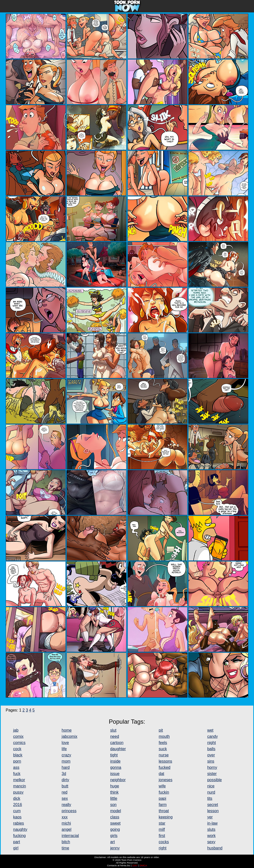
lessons (165, 761)
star (162, 823)
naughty (20, 829)
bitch (66, 842)
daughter (118, 749)
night (211, 743)
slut (113, 730)
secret (213, 805)
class (115, 817)
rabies (19, 823)
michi (66, 823)
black (18, 755)
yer (210, 817)
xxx (65, 817)
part (17, 842)
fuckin (164, 792)
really (66, 805)
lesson (213, 811)
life (64, 749)
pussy (18, 792)
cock (17, 749)
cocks (164, 842)
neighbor (118, 780)
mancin (20, 786)
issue (115, 774)
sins (211, 761)
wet (210, 730)
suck (163, 749)
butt (65, 786)
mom (66, 761)
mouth (164, 736)
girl (16, 848)
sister (212, 774)
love (65, 743)
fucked (165, 767)
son (113, 805)
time (65, 848)
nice (211, 786)
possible (214, 780)
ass (16, 767)
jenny (115, 848)
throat (164, 811)
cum (17, 811)
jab (16, 730)
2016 (18, 805)
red (65, 792)
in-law (212, 823)
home (67, 730)
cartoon (117, 743)
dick (17, 798)
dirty (65, 780)
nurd (211, 792)
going (115, 829)
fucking (19, 836)
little (114, 798)
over (211, 755)
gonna (116, 767)
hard (66, 767)
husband (215, 848)
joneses (166, 780)
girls (114, 836)
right (163, 848)
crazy (66, 755)
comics (19, 743)
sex (65, 798)
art (112, 842)
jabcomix (70, 736)
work (211, 836)
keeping (166, 817)
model (116, 811)
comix (18, 736)
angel (67, 829)
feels (163, 743)
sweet (115, 823)
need (115, 736)
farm (163, 805)
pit (161, 730)
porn (17, 761)
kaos (17, 817)
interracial (70, 836)
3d (64, 774)
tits (210, 798)
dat (161, 774)
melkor (19, 780)
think (114, 792)
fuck (17, 774)
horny (212, 767)
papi (162, 798)
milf (162, 829)
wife (162, 786)
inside (115, 761)
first (162, 836)
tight (114, 755)
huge (115, 786)
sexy (211, 842)
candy (212, 736)
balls (211, 749)
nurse (164, 755)
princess (69, 811)
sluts (211, 829)
